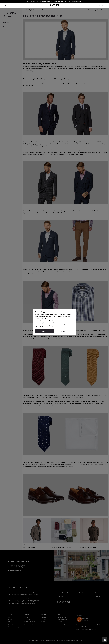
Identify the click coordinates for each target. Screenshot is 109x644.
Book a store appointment (75, 1)
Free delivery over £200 (46, 1)
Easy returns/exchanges (60, 1)
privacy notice (50, 327)
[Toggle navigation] (2, 5)
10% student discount (32, 1)
